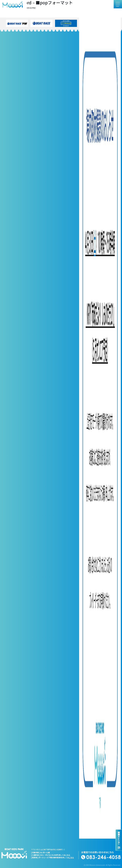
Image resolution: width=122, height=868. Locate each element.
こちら (68, 855)
